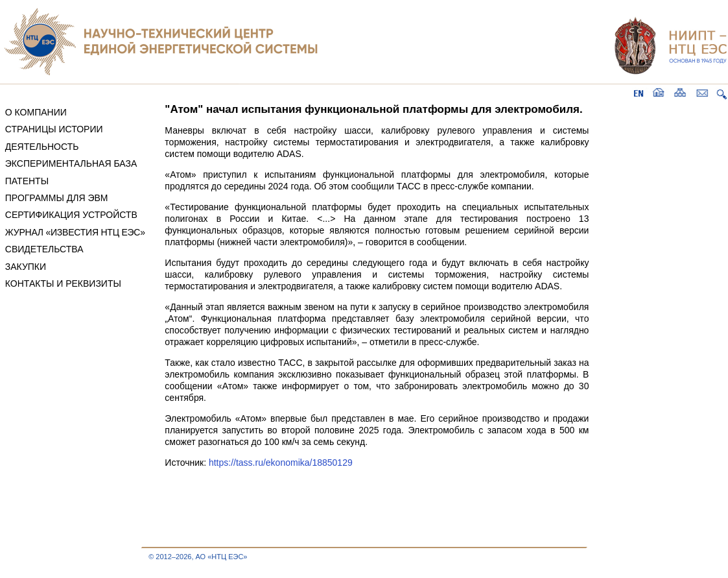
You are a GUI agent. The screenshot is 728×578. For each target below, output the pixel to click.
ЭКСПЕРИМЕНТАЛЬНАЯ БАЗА (71, 163)
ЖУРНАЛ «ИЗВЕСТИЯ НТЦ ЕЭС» (75, 232)
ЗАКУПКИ (26, 267)
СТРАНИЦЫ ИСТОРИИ (54, 129)
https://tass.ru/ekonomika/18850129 (281, 463)
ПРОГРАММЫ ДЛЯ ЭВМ (57, 198)
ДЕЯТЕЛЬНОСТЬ (42, 147)
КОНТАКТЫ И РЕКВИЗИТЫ (63, 283)
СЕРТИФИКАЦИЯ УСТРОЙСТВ (71, 215)
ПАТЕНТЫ (27, 181)
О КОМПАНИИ (36, 112)
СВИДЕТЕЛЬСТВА (44, 249)
